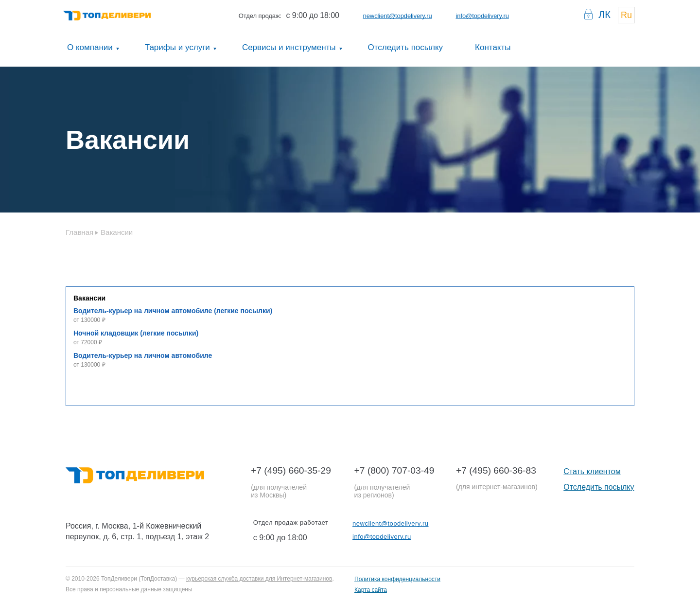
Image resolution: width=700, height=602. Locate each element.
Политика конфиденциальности (397, 579)
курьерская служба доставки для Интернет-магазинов (259, 579)
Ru (626, 15)
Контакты (493, 47)
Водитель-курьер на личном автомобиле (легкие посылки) (173, 311)
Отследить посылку (406, 47)
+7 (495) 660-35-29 (291, 470)
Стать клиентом (592, 471)
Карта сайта (371, 590)
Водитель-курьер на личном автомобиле (143, 355)
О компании (90, 47)
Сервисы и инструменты (289, 47)
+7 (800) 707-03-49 (394, 470)
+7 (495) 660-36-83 (496, 470)
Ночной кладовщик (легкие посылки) (136, 333)
